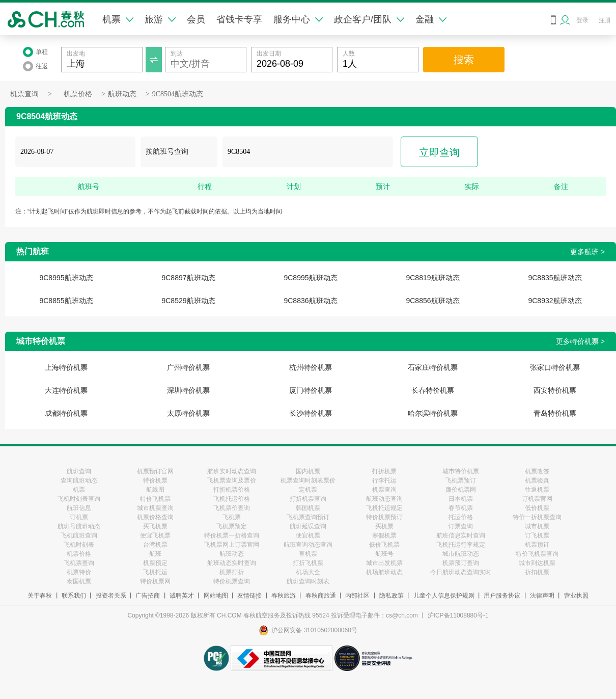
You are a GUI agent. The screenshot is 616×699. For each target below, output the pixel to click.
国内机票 (308, 471)
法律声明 (542, 596)
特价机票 (155, 480)
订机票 (79, 517)
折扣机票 (537, 572)
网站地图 (216, 596)
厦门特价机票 (311, 390)
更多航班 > (587, 252)
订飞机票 (537, 535)
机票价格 (78, 94)
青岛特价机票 (555, 413)
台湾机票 (155, 545)
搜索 (464, 60)
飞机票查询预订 (308, 517)
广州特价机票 (188, 367)
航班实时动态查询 (232, 471)
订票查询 (461, 526)
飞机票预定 (232, 526)
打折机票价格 (232, 490)
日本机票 (461, 499)
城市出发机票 (384, 563)
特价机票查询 (232, 581)
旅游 (160, 19)
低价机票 (537, 508)
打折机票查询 (308, 499)
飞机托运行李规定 (461, 545)
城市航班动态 (461, 554)
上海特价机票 (66, 367)
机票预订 (537, 545)
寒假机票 (384, 535)
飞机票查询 (79, 563)
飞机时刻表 (79, 545)
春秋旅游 (284, 596)
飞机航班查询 (79, 535)
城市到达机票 (537, 563)
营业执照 (576, 596)
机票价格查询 (155, 517)
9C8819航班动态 (432, 278)
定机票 (308, 490)
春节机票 (461, 508)
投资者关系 (111, 596)
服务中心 (298, 19)
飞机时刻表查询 (79, 499)
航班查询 (79, 471)
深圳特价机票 (188, 390)
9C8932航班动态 (555, 301)
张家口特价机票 (555, 367)
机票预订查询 (461, 563)
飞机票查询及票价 (232, 480)
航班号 (384, 554)
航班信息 (79, 508)
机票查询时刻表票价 (308, 480)
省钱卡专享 (239, 19)
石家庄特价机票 (433, 367)
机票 (118, 19)
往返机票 (537, 490)
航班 (155, 554)
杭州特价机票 (311, 367)
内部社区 (357, 596)
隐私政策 (391, 596)
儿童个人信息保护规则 (444, 596)
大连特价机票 (66, 390)
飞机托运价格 (232, 499)
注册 (605, 20)
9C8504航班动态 (178, 94)
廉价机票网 (461, 490)
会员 (196, 19)
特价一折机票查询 (537, 517)
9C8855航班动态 (66, 301)
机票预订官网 (155, 471)
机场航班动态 (384, 572)
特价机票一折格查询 (232, 535)
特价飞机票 (155, 499)
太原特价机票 (188, 413)
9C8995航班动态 (66, 278)
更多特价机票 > (580, 341)
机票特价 (79, 572)
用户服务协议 (502, 596)
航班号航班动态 (79, 526)
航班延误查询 (308, 526)
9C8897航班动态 (188, 278)
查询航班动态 (79, 480)
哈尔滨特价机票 (433, 413)
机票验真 (537, 480)
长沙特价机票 (311, 413)
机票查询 (24, 94)
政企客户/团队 (369, 19)
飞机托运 (155, 572)
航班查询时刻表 (308, 581)
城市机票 (537, 526)
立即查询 (439, 152)
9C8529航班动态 (188, 301)
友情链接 (249, 596)
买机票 (384, 526)
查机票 (308, 554)
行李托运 (384, 480)
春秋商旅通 (321, 596)
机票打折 (232, 572)
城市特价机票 (461, 471)
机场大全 (308, 572)
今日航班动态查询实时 (461, 572)
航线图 (155, 490)
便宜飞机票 (155, 535)
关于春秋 (40, 596)
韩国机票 (308, 508)
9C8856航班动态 (432, 301)
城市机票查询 (155, 508)
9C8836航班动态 (310, 301)
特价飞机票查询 (537, 554)
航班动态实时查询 (232, 563)
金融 (431, 19)
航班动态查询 (384, 499)
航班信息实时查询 (461, 535)
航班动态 (122, 94)
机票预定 (155, 563)
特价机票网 (155, 581)
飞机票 (232, 517)
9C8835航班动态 (555, 278)
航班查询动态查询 (308, 545)
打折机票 (384, 471)
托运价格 (461, 517)
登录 (582, 20)
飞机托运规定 (384, 508)
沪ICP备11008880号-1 (458, 615)
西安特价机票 (555, 390)
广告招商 (148, 596)
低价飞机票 (384, 545)
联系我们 (74, 596)
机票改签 (537, 471)
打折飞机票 (308, 563)
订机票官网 (537, 499)
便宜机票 (308, 535)
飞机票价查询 (232, 508)
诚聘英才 (182, 596)
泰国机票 (79, 581)
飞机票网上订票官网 (232, 545)
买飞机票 (155, 526)
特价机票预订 (384, 517)
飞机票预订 (461, 480)
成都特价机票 (66, 413)
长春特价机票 (433, 390)
